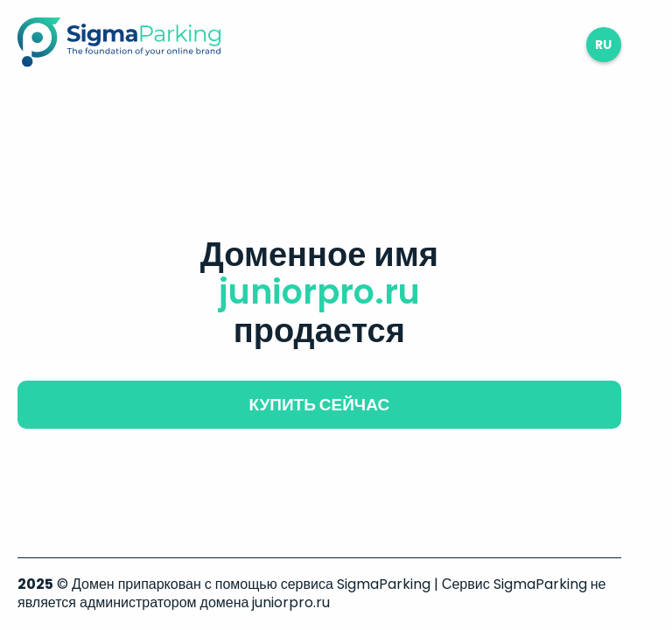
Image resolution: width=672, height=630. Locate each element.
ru (603, 45)
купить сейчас (319, 405)
